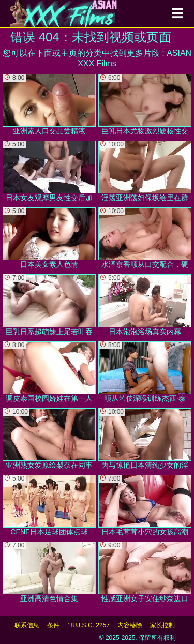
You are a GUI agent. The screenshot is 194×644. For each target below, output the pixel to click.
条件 (53, 625)
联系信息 (27, 625)
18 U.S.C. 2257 (88, 625)
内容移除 (130, 625)
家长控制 (162, 625)
